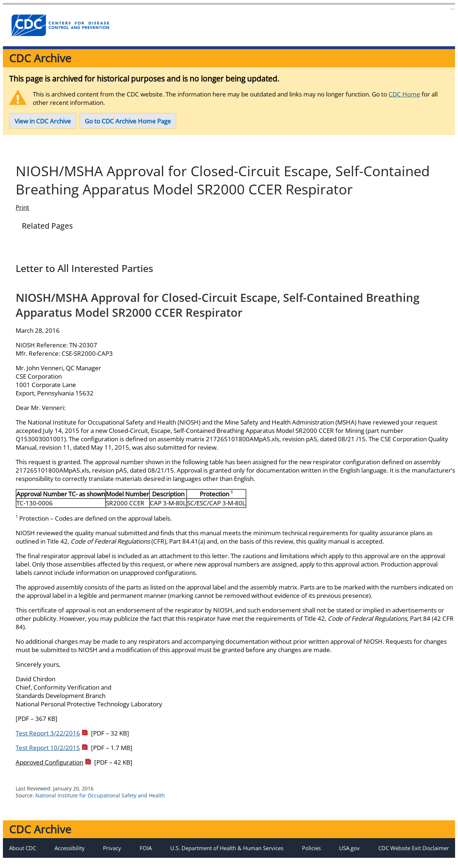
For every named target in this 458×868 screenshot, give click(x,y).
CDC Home (404, 94)
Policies (311, 855)
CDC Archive (40, 58)
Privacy (112, 855)
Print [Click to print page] (22, 215)
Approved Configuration (53, 770)
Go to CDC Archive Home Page (128, 121)
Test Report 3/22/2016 (52, 740)
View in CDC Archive (43, 121)
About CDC (23, 855)
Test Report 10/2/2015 (52, 755)
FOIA (146, 855)
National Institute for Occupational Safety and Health (100, 803)
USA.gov (349, 855)
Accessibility (70, 855)
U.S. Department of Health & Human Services (227, 855)
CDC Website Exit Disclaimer (414, 855)
